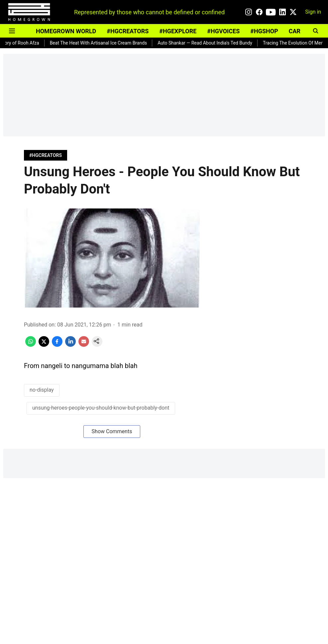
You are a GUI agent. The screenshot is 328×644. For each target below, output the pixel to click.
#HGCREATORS (128, 31)
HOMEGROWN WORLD (66, 31)
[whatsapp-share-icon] (31, 345)
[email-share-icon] (84, 345)
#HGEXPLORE (178, 31)
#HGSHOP (264, 31)
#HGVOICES (223, 31)
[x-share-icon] (44, 345)
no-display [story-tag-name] (42, 390)
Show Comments (112, 431)
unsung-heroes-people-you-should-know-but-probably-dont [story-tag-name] (101, 408)
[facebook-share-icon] (57, 345)
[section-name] (46, 155)
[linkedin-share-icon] (70, 345)
